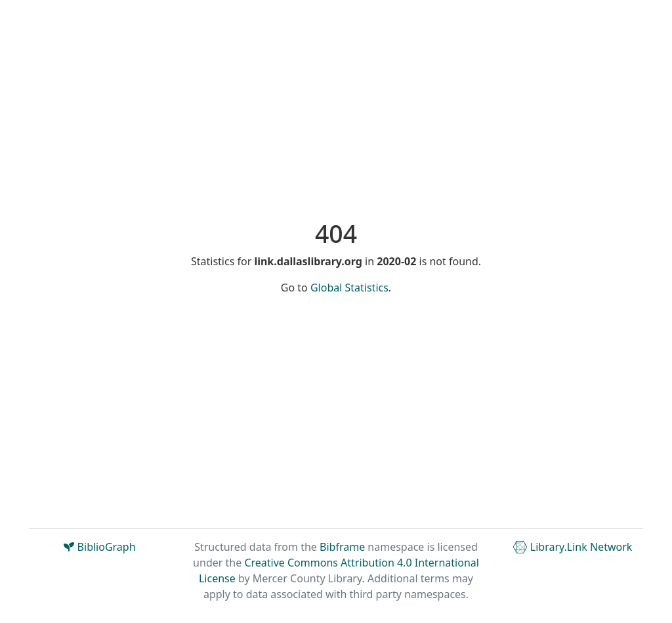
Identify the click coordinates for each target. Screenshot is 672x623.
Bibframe (342, 547)
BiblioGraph (99, 547)
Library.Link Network (573, 547)
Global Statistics (349, 288)
